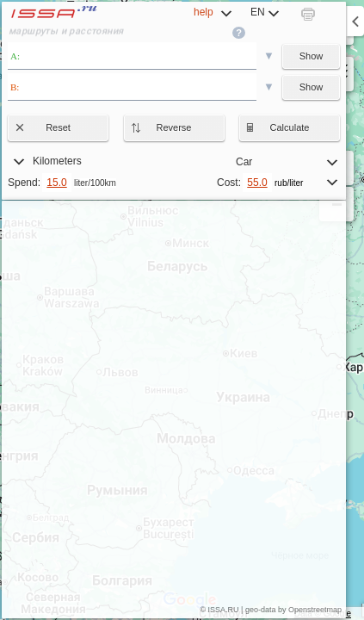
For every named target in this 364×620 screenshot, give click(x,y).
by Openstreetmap (310, 610)
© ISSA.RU (219, 610)
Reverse (160, 127)
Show (312, 56)
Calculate (277, 127)
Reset (44, 127)
